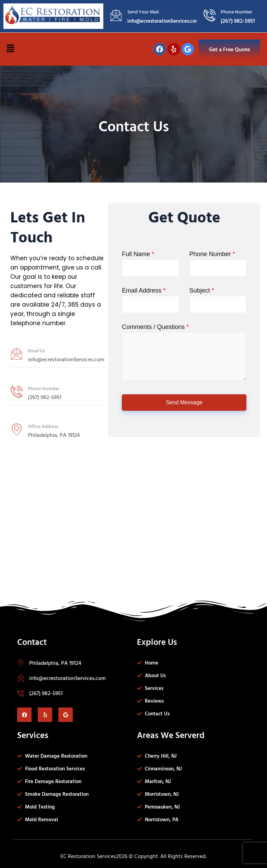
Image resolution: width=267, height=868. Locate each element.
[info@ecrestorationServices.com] (21, 678)
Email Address (144, 290)
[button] (10, 49)
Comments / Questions (155, 327)
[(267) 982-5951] (21, 693)
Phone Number (212, 254)
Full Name (138, 254)
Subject (202, 290)
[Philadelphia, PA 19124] (21, 663)
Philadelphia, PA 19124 (55, 663)
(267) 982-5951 (46, 693)
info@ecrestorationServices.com (67, 678)
